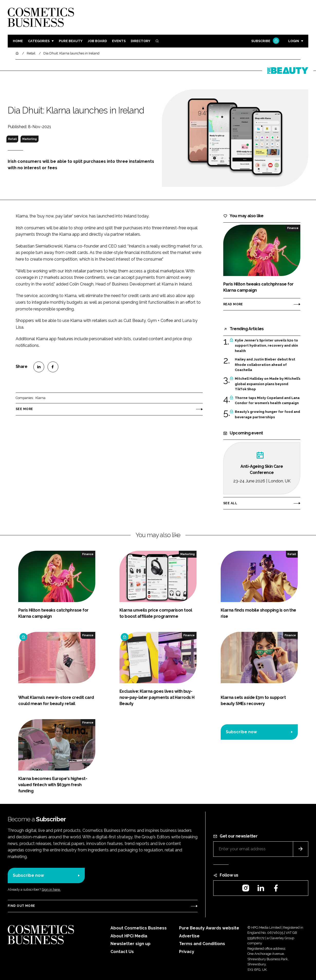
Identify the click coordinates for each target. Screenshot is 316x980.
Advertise (189, 936)
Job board (97, 41)
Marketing (30, 139)
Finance (293, 228)
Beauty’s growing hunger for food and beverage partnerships (267, 415)
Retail (12, 139)
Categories (39, 41)
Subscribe (265, 41)
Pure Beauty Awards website (209, 928)
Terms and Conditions (202, 944)
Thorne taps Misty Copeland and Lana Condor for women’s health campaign (267, 401)
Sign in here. (51, 889)
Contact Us (122, 952)
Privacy (187, 952)
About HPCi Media (129, 936)
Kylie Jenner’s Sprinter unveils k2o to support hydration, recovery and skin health (266, 346)
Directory (141, 41)
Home (18, 41)
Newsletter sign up (131, 944)
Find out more (21, 906)
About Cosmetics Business (139, 928)
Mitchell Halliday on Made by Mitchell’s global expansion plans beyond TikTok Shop (268, 384)
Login (294, 41)
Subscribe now (241, 732)
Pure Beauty (71, 41)
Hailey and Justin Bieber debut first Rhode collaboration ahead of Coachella (265, 365)
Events (119, 41)
